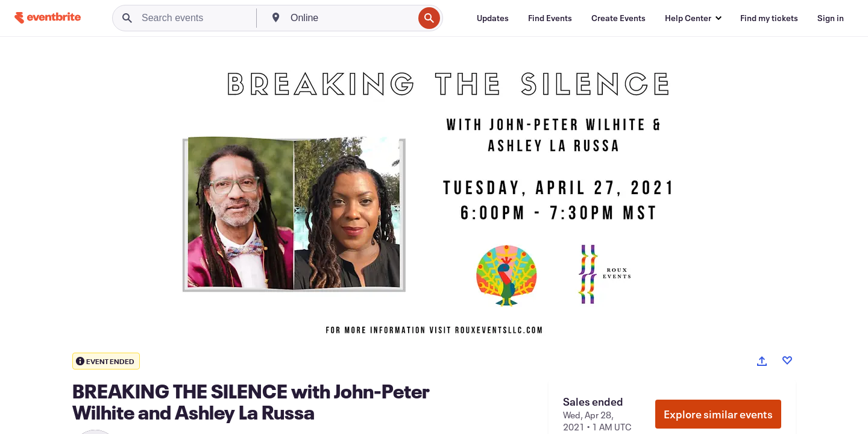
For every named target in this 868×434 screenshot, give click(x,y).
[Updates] (493, 18)
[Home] (48, 18)
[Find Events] (550, 18)
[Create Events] (618, 18)
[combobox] (351, 18)
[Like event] (787, 360)
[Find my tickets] (769, 18)
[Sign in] (831, 18)
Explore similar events (718, 414)
